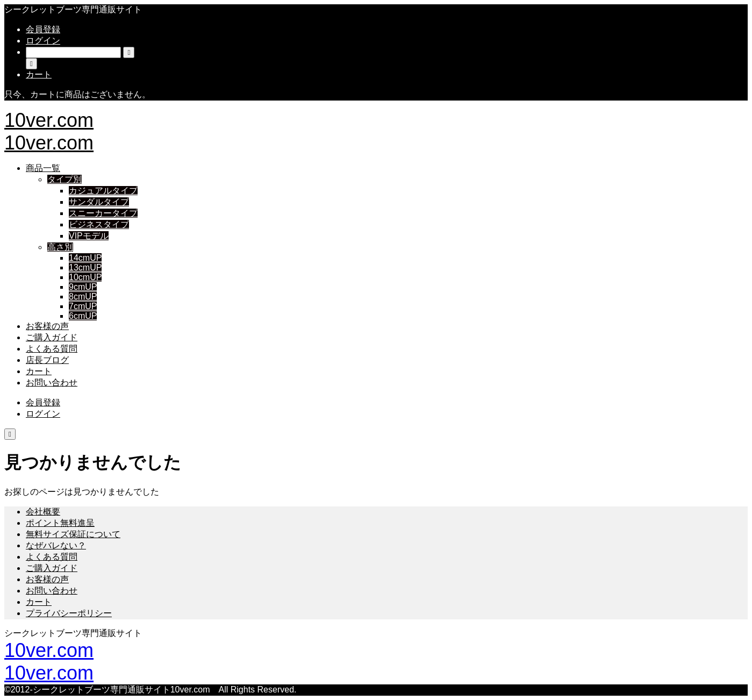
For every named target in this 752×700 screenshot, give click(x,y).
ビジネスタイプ (99, 224)
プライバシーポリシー (69, 613)
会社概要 (43, 512)
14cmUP (85, 258)
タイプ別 (65, 179)
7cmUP (83, 306)
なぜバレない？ (56, 545)
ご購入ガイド (52, 337)
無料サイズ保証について (73, 534)
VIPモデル (89, 236)
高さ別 (60, 247)
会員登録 (43, 29)
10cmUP (85, 277)
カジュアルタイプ (103, 191)
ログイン (43, 41)
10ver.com (49, 120)
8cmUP (83, 297)
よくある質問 (52, 349)
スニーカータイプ (103, 213)
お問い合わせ (52, 383)
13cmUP (85, 267)
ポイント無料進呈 (60, 523)
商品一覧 (43, 168)
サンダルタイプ (99, 202)
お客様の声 (47, 326)
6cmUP (83, 316)
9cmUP (83, 287)
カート (39, 371)
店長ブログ (47, 360)
